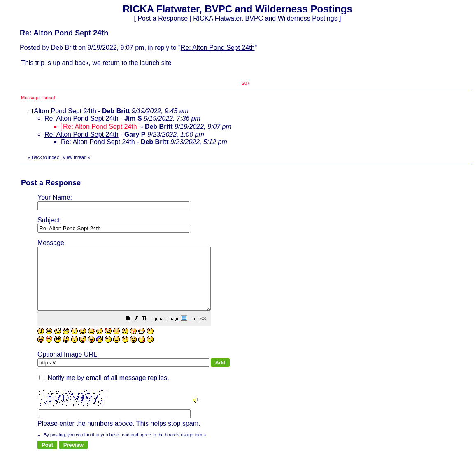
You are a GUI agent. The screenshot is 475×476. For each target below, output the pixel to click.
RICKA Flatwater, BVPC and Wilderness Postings (265, 18)
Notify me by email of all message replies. (104, 390)
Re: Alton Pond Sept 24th (218, 48)
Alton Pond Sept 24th (65, 111)
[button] (149, 332)
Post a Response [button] (163, 18)
